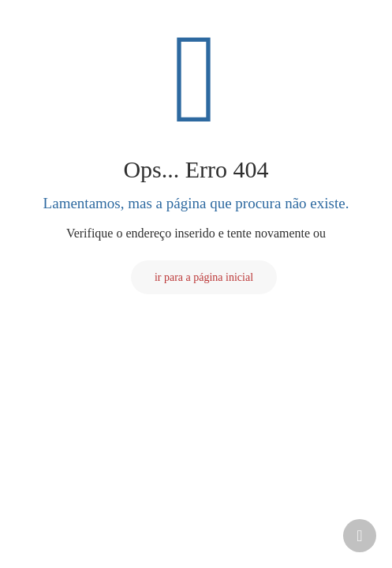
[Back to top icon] (360, 536)
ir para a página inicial (204, 277)
